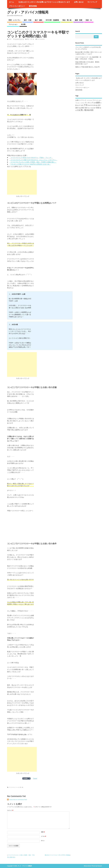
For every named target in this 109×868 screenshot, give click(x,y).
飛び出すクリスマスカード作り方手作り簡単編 (57, 855)
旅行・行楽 (28, 20)
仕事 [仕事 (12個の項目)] (95, 103)
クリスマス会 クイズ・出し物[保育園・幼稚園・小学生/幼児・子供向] (88, 58)
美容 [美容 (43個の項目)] (98, 108)
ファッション (13, 24)
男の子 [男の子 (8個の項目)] (89, 108)
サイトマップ (92, 2)
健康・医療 (79, 20)
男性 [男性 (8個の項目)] (92, 108)
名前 (43, 832)
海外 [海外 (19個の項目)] (86, 108)
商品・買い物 (67, 20)
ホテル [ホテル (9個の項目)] (83, 103)
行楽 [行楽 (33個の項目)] (79, 110)
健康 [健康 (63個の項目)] (98, 103)
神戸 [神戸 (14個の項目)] (95, 108)
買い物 (21, 787)
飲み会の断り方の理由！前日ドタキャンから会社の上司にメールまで (89, 53)
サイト (43, 841)
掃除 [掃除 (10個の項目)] (96, 105)
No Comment (41, 39)
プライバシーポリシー (17, 6)
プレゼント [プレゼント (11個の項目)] (78, 103)
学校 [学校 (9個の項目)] (89, 105)
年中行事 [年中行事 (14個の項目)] (93, 105)
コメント (10, 810)
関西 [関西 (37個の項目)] (92, 110)
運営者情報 (33, 6)
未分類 (23, 24)
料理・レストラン (15, 20)
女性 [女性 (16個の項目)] (82, 105)
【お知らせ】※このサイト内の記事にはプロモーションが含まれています (44, 2)
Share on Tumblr (26, 778)
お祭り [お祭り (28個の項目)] (78, 100)
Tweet (35, 778)
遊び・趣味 (38, 20)
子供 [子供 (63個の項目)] (86, 105)
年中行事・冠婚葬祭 (52, 20)
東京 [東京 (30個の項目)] (83, 108)
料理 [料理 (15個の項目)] (99, 105)
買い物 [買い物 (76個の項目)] (83, 110)
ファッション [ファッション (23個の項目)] (97, 100)
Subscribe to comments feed (18, 799)
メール (44, 836)
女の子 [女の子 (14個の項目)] (79, 105)
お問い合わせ (79, 2)
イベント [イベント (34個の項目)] (83, 100)
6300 (10, 39)
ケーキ (17, 787)
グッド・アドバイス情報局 (28, 12)
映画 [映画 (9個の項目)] (80, 108)
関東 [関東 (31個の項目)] (88, 110)
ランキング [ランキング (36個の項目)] (89, 103)
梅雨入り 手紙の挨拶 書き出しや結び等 (88, 67)
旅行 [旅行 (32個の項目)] (77, 108)
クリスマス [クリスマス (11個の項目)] (89, 100)
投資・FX (89, 20)
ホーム (11, 2)
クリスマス (12, 787)
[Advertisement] (22, 182)
